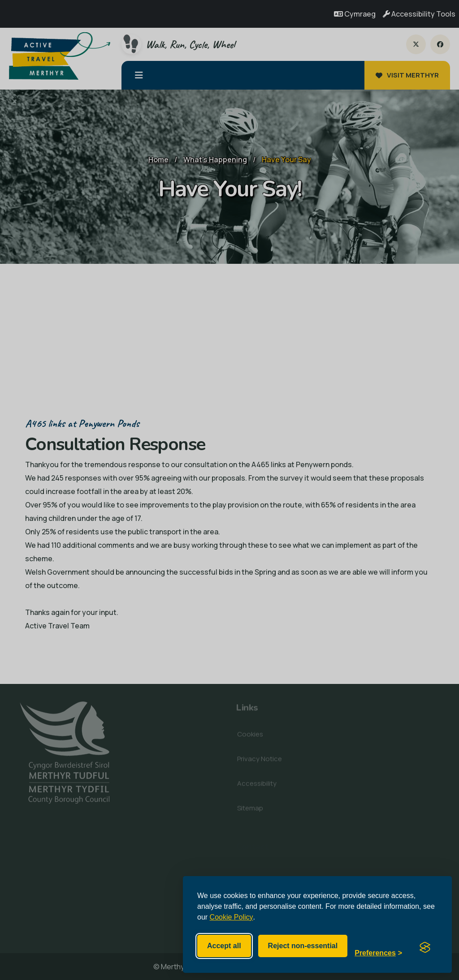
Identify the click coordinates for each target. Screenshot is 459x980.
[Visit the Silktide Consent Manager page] (425, 946)
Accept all (224, 946)
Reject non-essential (303, 946)
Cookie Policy (232, 917)
